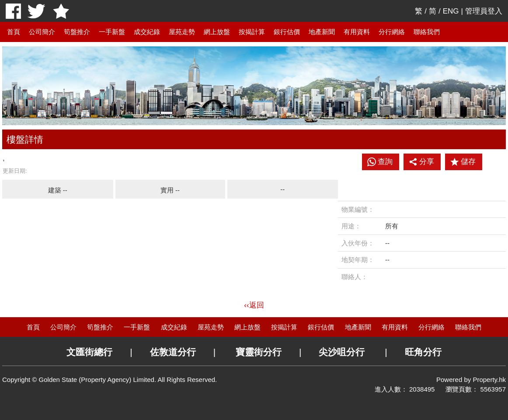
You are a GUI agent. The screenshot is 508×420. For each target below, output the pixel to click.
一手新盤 (112, 32)
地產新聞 (322, 32)
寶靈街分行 (259, 352)
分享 (421, 162)
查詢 (385, 162)
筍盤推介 (77, 32)
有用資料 (357, 32)
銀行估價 (287, 32)
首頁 (14, 32)
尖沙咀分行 (342, 352)
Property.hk (489, 380)
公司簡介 (42, 32)
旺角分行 (423, 352)
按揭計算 (252, 32)
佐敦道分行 (173, 352)
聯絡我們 (427, 32)
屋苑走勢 (182, 32)
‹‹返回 (254, 305)
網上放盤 (217, 32)
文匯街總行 (89, 352)
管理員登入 (484, 11)
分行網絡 (392, 32)
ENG (451, 11)
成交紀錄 (147, 32)
